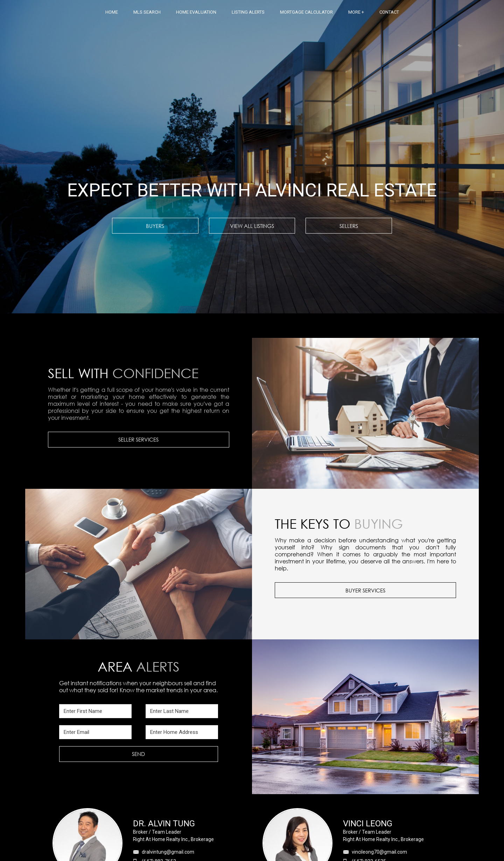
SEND (138, 754)
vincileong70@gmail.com (379, 852)
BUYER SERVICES (365, 590)
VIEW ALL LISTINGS (252, 226)
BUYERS (155, 226)
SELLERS (349, 226)
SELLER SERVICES (138, 439)
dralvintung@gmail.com (168, 852)
